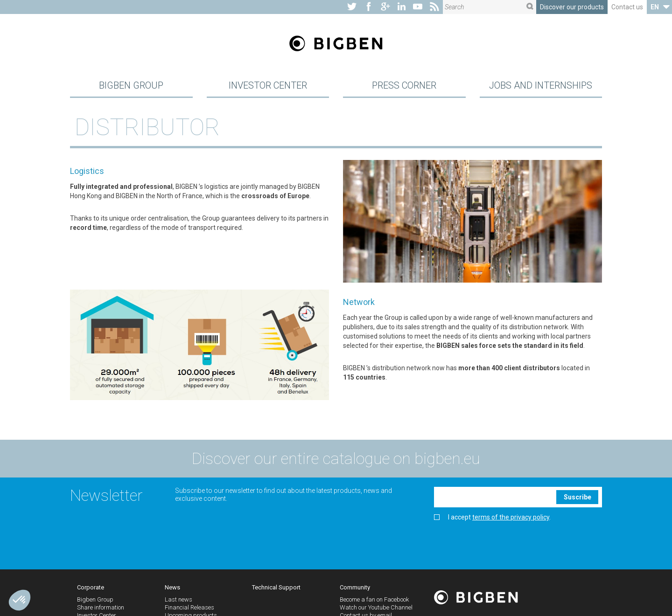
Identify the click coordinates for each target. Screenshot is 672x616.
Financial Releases (189, 609)
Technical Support (276, 588)
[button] (20, 600)
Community (355, 588)
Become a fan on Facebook (374, 601)
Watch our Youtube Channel (376, 609)
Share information (101, 609)
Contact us (627, 7)
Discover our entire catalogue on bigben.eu (336, 460)
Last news (178, 601)
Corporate (91, 588)
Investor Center (268, 86)
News (172, 588)
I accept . (492, 519)
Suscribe (577, 498)
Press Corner (404, 86)
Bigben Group (131, 86)
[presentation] (505, 543)
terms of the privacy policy (511, 519)
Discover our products (572, 7)
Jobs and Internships (541, 86)
